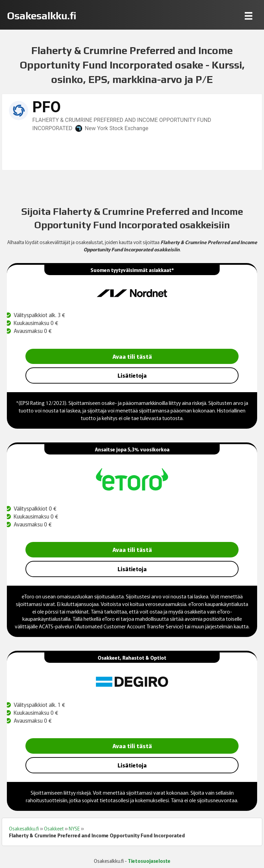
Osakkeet (54, 828)
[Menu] (249, 16)
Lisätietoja (132, 375)
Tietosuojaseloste (149, 861)
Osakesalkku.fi (24, 828)
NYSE (74, 828)
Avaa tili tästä (132, 356)
